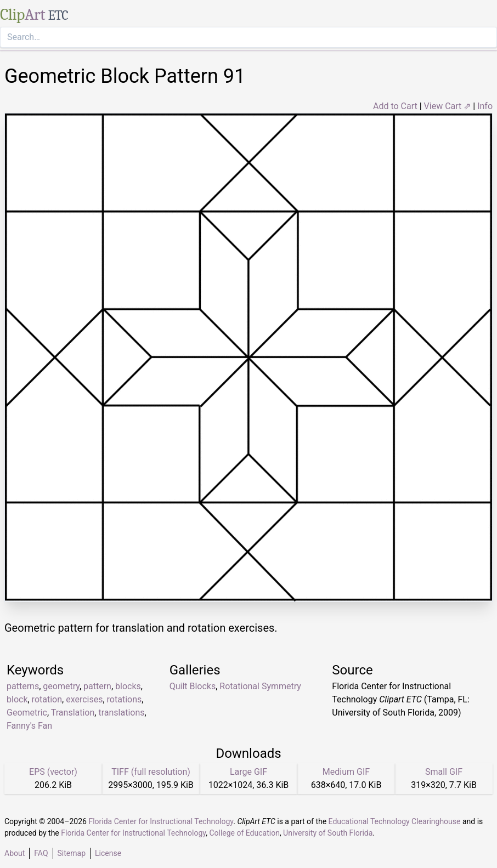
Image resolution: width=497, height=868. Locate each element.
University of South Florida (328, 833)
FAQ (41, 853)
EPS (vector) (53, 772)
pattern (97, 686)
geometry (61, 686)
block (17, 699)
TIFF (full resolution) (151, 772)
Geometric (27, 713)
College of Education (244, 833)
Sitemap (72, 853)
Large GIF (248, 772)
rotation (47, 699)
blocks (128, 686)
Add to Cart (395, 106)
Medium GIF (346, 772)
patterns (23, 686)
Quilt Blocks (193, 686)
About (15, 853)
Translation (73, 713)
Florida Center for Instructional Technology (161, 821)
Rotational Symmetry (260, 686)
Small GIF (444, 772)
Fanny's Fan (29, 726)
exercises (84, 699)
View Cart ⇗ (448, 106)
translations (121, 713)
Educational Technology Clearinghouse (395, 821)
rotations (125, 699)
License (108, 853)
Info (485, 106)
